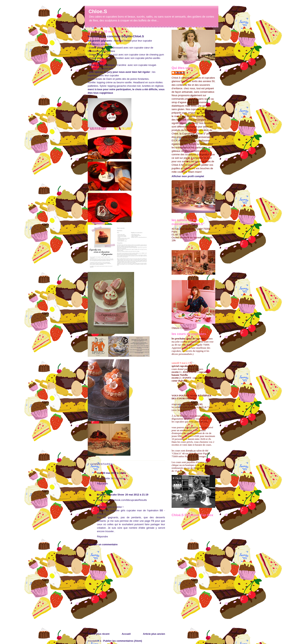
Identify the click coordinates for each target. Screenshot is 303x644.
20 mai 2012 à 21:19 (137, 495)
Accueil (126, 634)
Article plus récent (99, 634)
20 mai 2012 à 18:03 (114, 473)
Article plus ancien (154, 634)
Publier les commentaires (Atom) (123, 641)
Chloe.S (98, 11)
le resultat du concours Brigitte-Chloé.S (116, 36)
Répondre (102, 484)
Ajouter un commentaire (103, 544)
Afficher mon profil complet (188, 176)
